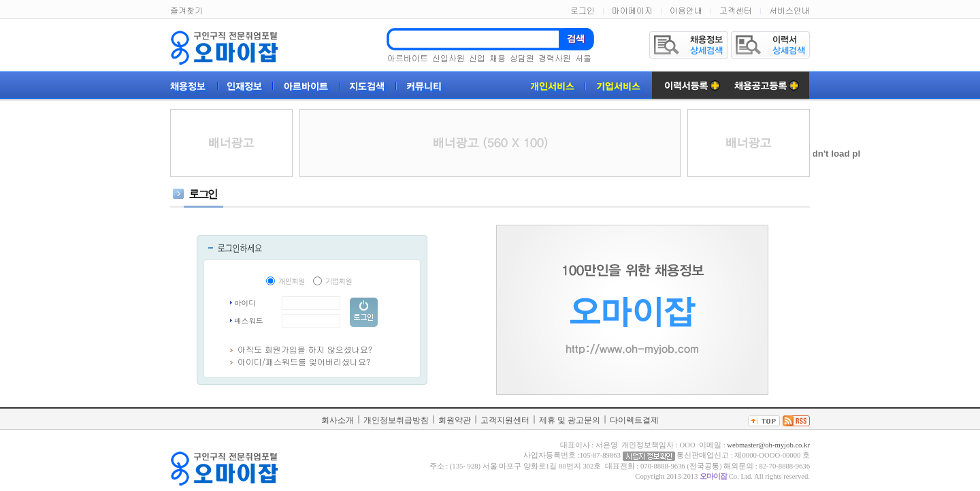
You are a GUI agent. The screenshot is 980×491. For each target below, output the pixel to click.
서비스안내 (789, 10)
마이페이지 (632, 10)
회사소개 (338, 420)
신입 (477, 58)
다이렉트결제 (634, 420)
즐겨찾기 (186, 10)
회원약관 (455, 420)
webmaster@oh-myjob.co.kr (768, 445)
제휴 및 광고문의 (570, 420)
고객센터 (736, 10)
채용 (497, 58)
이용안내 (686, 10)
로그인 (583, 10)
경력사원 (555, 58)
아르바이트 (408, 58)
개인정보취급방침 (396, 420)
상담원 (522, 58)
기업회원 (339, 281)
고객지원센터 (505, 420)
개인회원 (292, 281)
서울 (583, 58)
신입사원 (448, 58)
